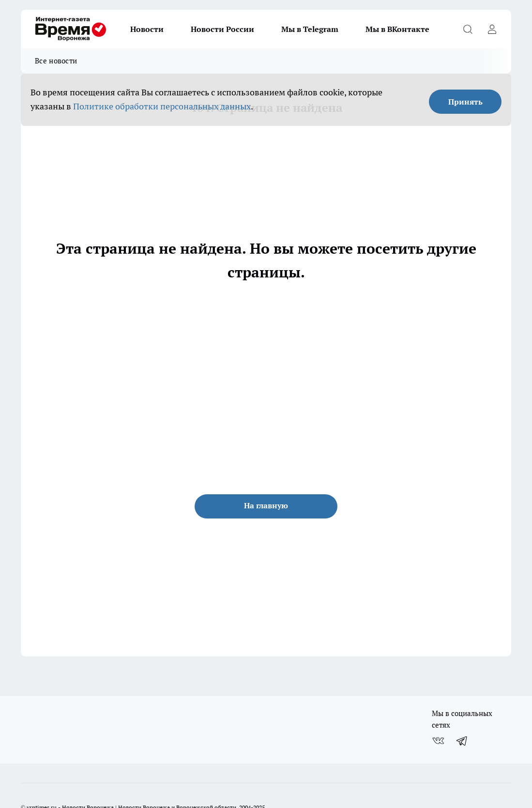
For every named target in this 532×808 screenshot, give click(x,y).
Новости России (222, 29)
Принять (465, 102)
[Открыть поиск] (468, 29)
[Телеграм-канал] (462, 741)
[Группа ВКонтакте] (438, 741)
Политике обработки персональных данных (162, 106)
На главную (266, 505)
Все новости (56, 61)
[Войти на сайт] (492, 29)
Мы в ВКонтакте (397, 29)
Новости (147, 29)
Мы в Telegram (310, 29)
